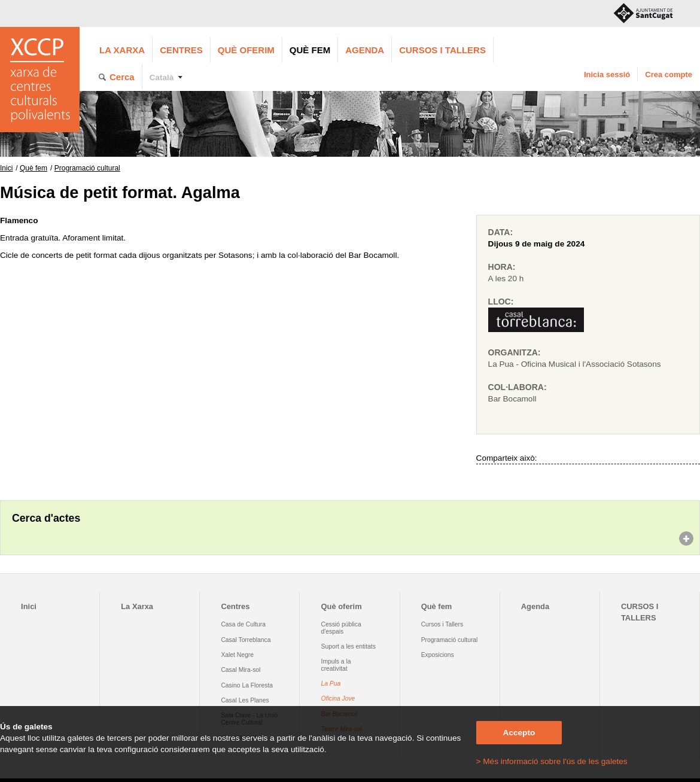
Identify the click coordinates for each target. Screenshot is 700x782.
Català (162, 77)
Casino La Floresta (247, 685)
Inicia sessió (607, 74)
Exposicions (438, 655)
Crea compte (669, 74)
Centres (181, 50)
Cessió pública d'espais (341, 628)
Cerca (122, 77)
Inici (6, 168)
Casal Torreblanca (246, 640)
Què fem (310, 50)
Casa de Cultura (243, 624)
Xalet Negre (237, 655)
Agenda (365, 50)
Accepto (519, 733)
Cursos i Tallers (442, 624)
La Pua (331, 684)
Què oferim (246, 50)
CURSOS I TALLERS (442, 50)
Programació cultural (87, 168)
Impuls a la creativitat (336, 665)
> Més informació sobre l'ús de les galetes (552, 761)
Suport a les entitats (349, 646)
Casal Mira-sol (241, 670)
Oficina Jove (338, 699)
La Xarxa (122, 50)
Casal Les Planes (245, 700)
